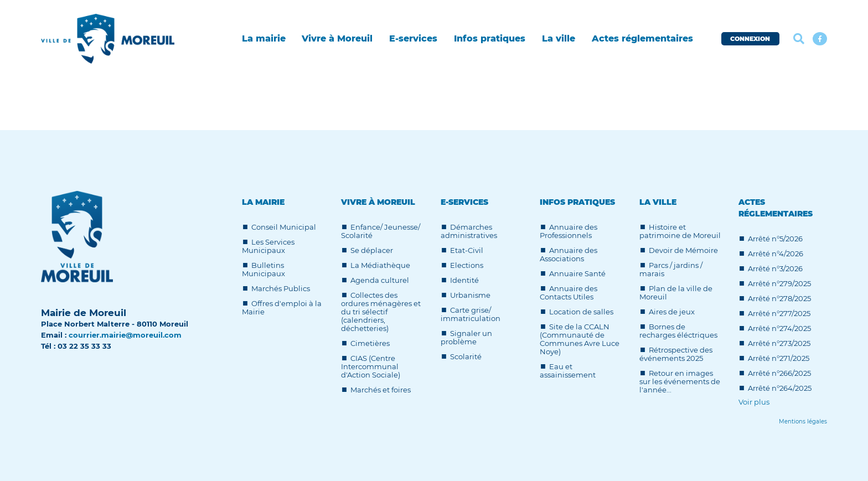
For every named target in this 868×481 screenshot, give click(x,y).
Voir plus (754, 402)
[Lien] (803, 421)
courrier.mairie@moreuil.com (125, 335)
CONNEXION (750, 39)
